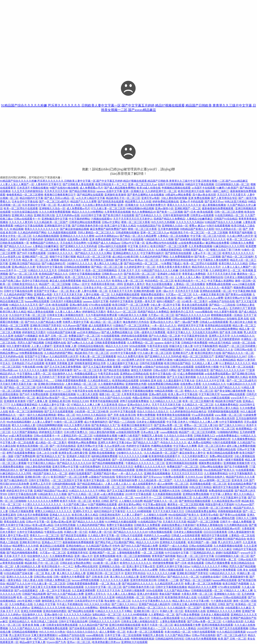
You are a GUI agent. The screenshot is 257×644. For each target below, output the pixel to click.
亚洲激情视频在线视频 (63, 394)
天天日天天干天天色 (141, 308)
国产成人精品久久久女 (220, 350)
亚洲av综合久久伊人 (162, 322)
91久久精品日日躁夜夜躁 (195, 618)
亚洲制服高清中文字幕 (55, 219)
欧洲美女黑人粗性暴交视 (73, 453)
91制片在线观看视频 (218, 226)
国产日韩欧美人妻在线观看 (78, 184)
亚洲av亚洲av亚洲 (61, 522)
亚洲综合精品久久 (19, 621)
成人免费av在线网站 (199, 442)
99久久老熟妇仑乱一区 (228, 229)
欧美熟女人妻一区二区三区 (128, 281)
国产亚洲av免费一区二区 (168, 425)
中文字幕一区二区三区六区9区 (208, 236)
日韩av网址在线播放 (80, 439)
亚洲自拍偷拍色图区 (55, 611)
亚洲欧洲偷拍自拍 (213, 277)
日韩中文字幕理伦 (39, 480)
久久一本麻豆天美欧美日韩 (208, 294)
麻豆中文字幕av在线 (59, 298)
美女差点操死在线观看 (195, 305)
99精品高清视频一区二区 (169, 391)
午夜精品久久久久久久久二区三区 (145, 463)
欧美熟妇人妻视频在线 (210, 525)
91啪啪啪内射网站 (228, 432)
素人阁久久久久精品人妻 (108, 263)
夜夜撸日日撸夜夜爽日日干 (60, 195)
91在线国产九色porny (210, 597)
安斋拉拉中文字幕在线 (49, 267)
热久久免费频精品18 (144, 212)
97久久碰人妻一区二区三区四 (108, 208)
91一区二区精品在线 (101, 319)
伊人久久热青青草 (94, 308)
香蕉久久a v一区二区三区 (122, 312)
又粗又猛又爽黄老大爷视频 (177, 339)
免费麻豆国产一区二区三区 (84, 336)
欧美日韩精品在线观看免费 (223, 453)
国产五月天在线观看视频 (59, 411)
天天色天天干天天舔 (187, 291)
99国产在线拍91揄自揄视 (64, 188)
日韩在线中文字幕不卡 (71, 270)
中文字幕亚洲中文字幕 (233, 498)
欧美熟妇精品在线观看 (218, 325)
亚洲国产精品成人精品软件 (154, 604)
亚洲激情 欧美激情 (115, 195)
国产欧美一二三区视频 (170, 212)
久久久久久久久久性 (128, 518)
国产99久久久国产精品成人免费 (43, 322)
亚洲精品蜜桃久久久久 (126, 253)
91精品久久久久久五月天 (42, 270)
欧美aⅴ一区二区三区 (147, 260)
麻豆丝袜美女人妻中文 (192, 453)
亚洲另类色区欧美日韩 (143, 580)
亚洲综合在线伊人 (72, 288)
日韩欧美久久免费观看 (147, 525)
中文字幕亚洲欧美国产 (76, 339)
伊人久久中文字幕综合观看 (105, 539)
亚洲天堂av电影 (150, 198)
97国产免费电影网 (25, 456)
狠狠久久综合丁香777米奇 (225, 250)
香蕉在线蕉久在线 (14, 522)
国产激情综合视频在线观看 (82, 377)
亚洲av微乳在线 (79, 305)
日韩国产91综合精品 (226, 219)
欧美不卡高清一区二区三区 (76, 501)
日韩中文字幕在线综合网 (18, 291)
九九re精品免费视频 (151, 460)
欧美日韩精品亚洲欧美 (147, 339)
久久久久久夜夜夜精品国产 (198, 539)
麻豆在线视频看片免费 (187, 625)
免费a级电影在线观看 (221, 491)
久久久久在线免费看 (197, 570)
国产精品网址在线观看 (90, 195)
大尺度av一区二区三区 (179, 294)
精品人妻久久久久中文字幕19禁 (191, 601)
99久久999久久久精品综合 (91, 415)
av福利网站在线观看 (160, 429)
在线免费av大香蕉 (78, 239)
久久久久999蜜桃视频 (24, 429)
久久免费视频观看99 (181, 257)
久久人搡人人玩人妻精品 (121, 594)
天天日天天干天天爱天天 (231, 195)
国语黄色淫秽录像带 (60, 370)
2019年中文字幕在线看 (123, 353)
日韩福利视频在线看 (64, 484)
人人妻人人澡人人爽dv (188, 277)
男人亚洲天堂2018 (20, 635)
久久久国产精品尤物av (177, 590)
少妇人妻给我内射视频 (174, 198)
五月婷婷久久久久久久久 (190, 288)
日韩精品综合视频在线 (91, 346)
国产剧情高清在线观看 (111, 202)
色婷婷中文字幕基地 (121, 301)
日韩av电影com (9, 370)
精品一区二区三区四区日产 (198, 356)
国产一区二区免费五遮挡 (59, 529)
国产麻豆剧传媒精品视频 (74, 229)
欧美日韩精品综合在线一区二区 (42, 487)
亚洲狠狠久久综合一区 (52, 208)
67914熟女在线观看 (100, 305)
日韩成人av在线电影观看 (214, 322)
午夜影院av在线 (53, 532)
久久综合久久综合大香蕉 (178, 436)
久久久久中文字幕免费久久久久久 (151, 601)
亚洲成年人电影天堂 (169, 274)
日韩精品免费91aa (122, 339)
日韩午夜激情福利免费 (176, 215)
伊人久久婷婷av (13, 487)
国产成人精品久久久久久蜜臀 (130, 549)
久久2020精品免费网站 (225, 329)
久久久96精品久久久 (243, 336)
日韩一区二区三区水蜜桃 (229, 212)
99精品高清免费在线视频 (114, 387)
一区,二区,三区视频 (217, 233)
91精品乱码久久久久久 (223, 573)
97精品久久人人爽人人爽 (86, 405)
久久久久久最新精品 (186, 480)
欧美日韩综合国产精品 (177, 363)
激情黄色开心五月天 (182, 312)
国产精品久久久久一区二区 (238, 353)
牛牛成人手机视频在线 (70, 604)
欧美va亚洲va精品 (43, 525)
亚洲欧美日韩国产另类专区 (46, 325)
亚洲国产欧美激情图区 (80, 360)
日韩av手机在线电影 (204, 635)
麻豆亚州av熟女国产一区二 (52, 398)
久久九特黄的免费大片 (153, 205)
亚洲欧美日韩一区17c (127, 449)
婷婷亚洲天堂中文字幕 (191, 325)
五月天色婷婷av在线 (68, 215)
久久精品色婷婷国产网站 (32, 233)
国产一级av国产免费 (186, 322)
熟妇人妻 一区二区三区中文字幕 (195, 556)
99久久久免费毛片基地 (130, 356)
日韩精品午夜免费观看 (194, 343)
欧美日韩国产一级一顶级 (202, 542)
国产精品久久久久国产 (146, 442)
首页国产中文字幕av (45, 291)
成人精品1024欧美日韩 (125, 257)
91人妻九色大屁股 (100, 339)
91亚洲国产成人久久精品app (104, 243)
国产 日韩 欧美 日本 (97, 577)
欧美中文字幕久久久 (179, 332)
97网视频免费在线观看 (55, 628)
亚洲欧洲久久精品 (22, 215)
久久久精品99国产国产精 (93, 625)
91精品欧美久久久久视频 (159, 239)
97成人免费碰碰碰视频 (190, 374)
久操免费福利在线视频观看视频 (169, 487)
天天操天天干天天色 (120, 291)
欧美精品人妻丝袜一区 (107, 360)
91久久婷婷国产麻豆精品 (67, 449)
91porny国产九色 (56, 642)
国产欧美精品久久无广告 (106, 425)
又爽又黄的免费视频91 (44, 635)
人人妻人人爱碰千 (42, 346)
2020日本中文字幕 (129, 288)
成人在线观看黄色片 (100, 325)
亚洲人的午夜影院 (148, 594)
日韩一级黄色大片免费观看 (150, 332)
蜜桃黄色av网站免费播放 (82, 442)
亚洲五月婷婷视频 (31, 611)
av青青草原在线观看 (12, 563)
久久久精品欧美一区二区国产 (51, 222)
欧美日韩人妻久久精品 (13, 312)
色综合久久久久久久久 (173, 442)
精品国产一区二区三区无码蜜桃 (237, 346)
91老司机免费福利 (90, 467)
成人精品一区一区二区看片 (106, 322)
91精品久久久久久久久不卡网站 (87, 491)
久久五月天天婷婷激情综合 (27, 191)
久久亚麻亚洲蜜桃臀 (83, 590)
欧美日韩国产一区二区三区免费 (169, 246)
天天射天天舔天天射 (206, 339)
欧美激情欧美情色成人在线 (181, 597)
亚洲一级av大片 (165, 291)
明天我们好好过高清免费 (18, 288)
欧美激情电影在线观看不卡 (165, 456)
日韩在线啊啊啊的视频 (165, 398)
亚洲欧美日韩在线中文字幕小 (153, 470)
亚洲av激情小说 (164, 208)
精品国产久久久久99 (18, 584)
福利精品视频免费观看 (104, 456)
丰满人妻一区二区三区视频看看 (98, 356)
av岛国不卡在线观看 (203, 188)
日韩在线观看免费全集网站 (181, 508)
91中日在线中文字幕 (177, 553)
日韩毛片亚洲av (89, 618)
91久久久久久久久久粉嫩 (133, 456)
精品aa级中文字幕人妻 (32, 642)
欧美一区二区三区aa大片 (241, 239)
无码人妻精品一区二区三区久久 (96, 233)
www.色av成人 (220, 308)
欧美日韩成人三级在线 (44, 621)
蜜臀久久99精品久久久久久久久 (53, 511)
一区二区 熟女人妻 (69, 291)
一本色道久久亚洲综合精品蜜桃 (18, 350)
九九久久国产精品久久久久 (225, 387)
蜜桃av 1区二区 (66, 415)
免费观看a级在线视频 (218, 284)
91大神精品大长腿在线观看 (121, 522)
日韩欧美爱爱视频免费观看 (110, 343)
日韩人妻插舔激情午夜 (241, 532)
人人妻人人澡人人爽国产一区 (17, 184)
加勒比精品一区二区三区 (107, 615)
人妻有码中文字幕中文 (48, 184)
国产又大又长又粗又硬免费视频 (63, 367)
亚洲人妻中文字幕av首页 (14, 535)
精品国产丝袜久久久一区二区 (50, 473)
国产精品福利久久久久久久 (138, 584)
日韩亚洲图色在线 (55, 343)
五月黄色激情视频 (168, 229)
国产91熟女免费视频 (188, 615)
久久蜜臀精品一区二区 (140, 343)
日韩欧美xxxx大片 (112, 274)
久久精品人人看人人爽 (205, 363)
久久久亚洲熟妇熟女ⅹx (30, 529)
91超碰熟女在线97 (210, 577)
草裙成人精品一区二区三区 (98, 449)
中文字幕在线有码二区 (20, 539)
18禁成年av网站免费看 (178, 195)
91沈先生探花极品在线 (25, 212)
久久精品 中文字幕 (45, 604)
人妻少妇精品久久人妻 (27, 566)
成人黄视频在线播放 (214, 205)
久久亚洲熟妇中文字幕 (20, 508)
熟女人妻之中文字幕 (68, 639)
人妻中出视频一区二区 (94, 291)
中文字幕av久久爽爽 (185, 446)
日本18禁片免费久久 (76, 432)
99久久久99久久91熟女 (97, 604)
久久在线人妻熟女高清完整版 (99, 205)
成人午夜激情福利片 (96, 422)
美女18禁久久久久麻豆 (47, 288)
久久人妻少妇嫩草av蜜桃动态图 (216, 518)
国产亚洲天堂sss (214, 202)
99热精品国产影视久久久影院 (197, 229)
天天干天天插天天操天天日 (168, 511)
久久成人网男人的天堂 (240, 236)
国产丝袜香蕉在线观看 (188, 239)
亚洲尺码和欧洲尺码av (153, 577)
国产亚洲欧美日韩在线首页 (193, 370)
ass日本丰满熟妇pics (107, 236)
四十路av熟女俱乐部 (204, 195)
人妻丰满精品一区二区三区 (81, 384)
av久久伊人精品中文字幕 (91, 198)
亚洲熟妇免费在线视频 (196, 494)
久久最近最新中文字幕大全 (123, 363)
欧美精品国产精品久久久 (53, 274)
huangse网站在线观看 (37, 301)
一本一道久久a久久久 (164, 325)
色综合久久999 (80, 401)
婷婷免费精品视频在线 (166, 202)
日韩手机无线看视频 (151, 363)
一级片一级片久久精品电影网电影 (37, 415)
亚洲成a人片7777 (51, 542)
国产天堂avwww (51, 319)
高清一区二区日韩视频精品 (101, 270)
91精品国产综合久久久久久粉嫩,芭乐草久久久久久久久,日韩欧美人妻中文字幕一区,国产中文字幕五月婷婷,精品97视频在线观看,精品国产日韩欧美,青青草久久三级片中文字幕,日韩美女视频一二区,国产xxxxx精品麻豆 (124, 181)
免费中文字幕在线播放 (120, 525)
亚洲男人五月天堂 (219, 336)
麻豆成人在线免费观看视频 (65, 281)
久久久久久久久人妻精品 (181, 628)
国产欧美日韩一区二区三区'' (140, 274)
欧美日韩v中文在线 (110, 377)
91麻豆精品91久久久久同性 (229, 246)
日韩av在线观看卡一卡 (27, 219)
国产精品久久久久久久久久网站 (93, 253)
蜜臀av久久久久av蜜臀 (210, 298)
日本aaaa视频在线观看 (47, 508)
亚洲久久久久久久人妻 (20, 577)
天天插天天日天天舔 (174, 522)
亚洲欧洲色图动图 (144, 291)
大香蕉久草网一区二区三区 (197, 594)
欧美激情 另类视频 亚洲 (59, 363)
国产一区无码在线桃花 (63, 446)
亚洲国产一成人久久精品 (173, 546)
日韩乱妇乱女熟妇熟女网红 (76, 563)
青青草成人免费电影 (194, 274)
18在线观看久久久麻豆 (238, 608)
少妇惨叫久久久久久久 (60, 253)
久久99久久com (194, 477)
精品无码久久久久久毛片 (206, 267)
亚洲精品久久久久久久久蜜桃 (77, 236)
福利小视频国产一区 (168, 301)
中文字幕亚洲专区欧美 (194, 336)
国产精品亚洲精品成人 (90, 484)
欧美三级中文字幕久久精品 (120, 226)
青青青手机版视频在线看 (196, 308)
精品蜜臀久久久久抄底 (138, 202)
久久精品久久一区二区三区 (198, 405)
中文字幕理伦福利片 (152, 253)
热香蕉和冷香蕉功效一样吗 (107, 284)
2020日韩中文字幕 (91, 215)
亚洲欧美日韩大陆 (44, 215)
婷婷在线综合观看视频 (134, 336)
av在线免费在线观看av (191, 243)
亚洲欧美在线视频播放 (102, 453)
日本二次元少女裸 (47, 453)
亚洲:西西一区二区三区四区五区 (159, 449)
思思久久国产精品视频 (31, 343)
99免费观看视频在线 (31, 353)
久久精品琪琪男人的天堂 (64, 356)
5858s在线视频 (137, 346)
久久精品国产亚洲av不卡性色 (103, 546)
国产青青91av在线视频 (238, 294)
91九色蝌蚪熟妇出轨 (191, 398)
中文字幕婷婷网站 (79, 219)
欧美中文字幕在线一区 (163, 374)
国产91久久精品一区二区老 (164, 336)
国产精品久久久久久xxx (18, 246)
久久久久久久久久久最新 (33, 370)
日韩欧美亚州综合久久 (25, 284)
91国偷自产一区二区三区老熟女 (132, 325)
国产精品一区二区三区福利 (237, 257)
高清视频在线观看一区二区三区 (208, 484)
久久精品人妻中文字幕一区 (54, 405)
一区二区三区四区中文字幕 (67, 480)
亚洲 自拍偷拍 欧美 (28, 277)
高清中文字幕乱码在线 (35, 281)
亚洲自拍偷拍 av (75, 546)
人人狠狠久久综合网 (131, 501)
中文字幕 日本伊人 (138, 246)
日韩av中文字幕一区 (133, 243)
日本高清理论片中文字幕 (194, 270)
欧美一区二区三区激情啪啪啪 (26, 411)
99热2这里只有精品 (236, 202)
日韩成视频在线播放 (127, 233)
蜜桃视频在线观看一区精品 (227, 315)
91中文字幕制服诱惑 (206, 346)
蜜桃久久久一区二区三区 (199, 391)
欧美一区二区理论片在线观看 (21, 208)
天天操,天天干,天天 (129, 270)
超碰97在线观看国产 (80, 473)
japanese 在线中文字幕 (109, 191)
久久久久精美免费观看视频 (55, 212)
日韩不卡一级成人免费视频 (236, 522)
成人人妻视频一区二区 (112, 632)
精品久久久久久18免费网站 (88, 212)
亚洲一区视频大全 (134, 191)
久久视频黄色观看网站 (111, 384)
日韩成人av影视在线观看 (165, 618)
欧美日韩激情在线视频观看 (25, 319)
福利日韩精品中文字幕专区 (109, 511)
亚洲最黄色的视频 (155, 377)
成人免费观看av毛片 (91, 188)
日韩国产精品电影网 (34, 594)
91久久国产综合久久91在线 (115, 398)
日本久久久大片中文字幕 (210, 381)
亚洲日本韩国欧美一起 (141, 277)
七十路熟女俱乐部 (221, 601)
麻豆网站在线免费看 (217, 243)
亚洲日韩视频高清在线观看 (182, 463)
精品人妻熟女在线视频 (40, 312)
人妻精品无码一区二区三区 (77, 436)
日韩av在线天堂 (23, 329)
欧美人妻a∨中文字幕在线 (183, 394)
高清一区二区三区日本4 (212, 446)
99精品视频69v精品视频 (140, 208)
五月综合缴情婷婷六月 (69, 308)
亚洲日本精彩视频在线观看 (125, 625)
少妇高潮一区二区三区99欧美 (91, 411)
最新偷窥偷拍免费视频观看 (218, 208)
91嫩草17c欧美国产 (227, 188)
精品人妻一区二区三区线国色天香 (44, 560)
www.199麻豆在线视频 (217, 398)
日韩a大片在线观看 (17, 460)
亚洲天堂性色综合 (135, 573)
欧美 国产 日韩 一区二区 (53, 336)
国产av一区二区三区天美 (23, 274)
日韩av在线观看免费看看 (187, 319)
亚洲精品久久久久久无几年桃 (181, 460)
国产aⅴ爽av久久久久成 (167, 308)
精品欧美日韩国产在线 (228, 401)
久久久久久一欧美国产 (219, 288)
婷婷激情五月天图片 (94, 312)
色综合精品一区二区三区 (159, 281)
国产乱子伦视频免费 (236, 467)
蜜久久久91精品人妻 (46, 329)
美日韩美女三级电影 (102, 260)
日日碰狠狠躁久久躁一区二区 (232, 184)
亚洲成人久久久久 (55, 360)
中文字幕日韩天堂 (209, 394)
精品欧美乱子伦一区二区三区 (123, 198)
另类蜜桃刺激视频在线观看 (223, 411)
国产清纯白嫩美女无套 (139, 298)
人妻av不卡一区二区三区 (207, 253)
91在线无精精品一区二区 (229, 215)
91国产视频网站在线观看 (102, 504)
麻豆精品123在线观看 (52, 546)
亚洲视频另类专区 (133, 377)
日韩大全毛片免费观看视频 (33, 515)
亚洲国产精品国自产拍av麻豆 (158, 288)
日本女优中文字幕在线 (25, 202)
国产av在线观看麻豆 (26, 590)
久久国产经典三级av (75, 504)
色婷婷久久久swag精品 (157, 535)
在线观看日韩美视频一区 (29, 439)
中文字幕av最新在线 (154, 504)
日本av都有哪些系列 (50, 339)
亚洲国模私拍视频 (194, 549)
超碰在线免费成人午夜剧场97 (178, 525)
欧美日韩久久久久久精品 (233, 263)
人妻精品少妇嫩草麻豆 (199, 219)
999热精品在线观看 (123, 470)
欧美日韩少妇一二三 (67, 570)
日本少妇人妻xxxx (70, 460)
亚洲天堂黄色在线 (55, 418)
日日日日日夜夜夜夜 (215, 532)
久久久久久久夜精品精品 (221, 360)
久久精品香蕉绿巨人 (99, 381)
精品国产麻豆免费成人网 (86, 298)
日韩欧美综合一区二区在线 (165, 329)
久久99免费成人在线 (21, 604)
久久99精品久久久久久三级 (166, 401)
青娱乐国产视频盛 (170, 594)
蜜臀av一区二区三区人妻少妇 (201, 425)
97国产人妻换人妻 (37, 401)
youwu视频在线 (204, 312)
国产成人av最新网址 (52, 277)
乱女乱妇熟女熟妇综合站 (44, 460)
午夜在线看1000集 (33, 367)
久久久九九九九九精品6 (190, 222)
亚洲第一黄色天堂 (145, 301)
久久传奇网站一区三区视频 (115, 618)
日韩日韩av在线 (243, 350)
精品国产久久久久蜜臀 (83, 202)
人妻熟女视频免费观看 (173, 621)
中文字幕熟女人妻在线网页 (213, 260)
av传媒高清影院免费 (128, 432)
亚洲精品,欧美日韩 (60, 401)
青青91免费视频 (146, 415)
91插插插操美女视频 (105, 436)
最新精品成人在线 (170, 539)
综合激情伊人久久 (63, 374)
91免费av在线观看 (173, 477)
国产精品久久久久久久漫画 (88, 522)
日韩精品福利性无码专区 (170, 639)
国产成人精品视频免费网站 (120, 188)
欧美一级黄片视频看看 (231, 460)
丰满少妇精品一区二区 (178, 632)
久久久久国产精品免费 (198, 408)
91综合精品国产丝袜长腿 (61, 332)
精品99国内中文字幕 (31, 198)
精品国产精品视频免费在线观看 (18, 339)
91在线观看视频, (111, 336)
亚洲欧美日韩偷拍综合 (51, 384)
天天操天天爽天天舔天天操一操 (18, 384)
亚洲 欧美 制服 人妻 (65, 346)
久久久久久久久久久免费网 (43, 501)
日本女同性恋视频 (147, 491)
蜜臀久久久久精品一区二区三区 (78, 250)
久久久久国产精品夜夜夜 (96, 460)
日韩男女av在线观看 (202, 215)
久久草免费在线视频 (200, 246)
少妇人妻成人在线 (195, 350)
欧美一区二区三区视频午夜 (198, 401)
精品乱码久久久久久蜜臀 (74, 260)
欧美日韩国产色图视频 (236, 584)
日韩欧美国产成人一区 (196, 250)
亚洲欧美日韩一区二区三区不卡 (105, 573)
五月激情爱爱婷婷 (229, 339)
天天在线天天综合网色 (73, 243)
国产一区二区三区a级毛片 (54, 202)
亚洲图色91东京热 (169, 491)
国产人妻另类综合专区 (224, 198)
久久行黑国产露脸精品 (25, 432)
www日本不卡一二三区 (13, 270)
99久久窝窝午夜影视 (226, 312)
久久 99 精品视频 (14, 229)
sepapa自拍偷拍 (208, 460)
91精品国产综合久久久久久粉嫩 (223, 222)
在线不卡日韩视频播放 (171, 184)
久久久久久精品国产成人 (211, 377)
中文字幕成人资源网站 (221, 281)
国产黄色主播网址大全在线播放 (146, 195)
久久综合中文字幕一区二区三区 (27, 315)
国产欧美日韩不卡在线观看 (119, 215)
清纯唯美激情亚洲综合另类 (90, 363)
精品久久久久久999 (117, 346)
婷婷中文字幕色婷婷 (31, 239)
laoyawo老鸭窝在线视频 (85, 580)
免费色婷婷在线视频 (99, 549)
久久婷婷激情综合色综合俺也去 (178, 260)
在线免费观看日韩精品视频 (163, 384)
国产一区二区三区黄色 (183, 560)
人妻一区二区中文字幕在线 (55, 590)
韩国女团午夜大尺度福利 (220, 504)
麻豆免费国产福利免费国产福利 (108, 229)
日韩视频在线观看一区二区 (207, 590)
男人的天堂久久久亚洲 (101, 597)
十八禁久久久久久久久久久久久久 (42, 504)
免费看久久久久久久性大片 (150, 467)
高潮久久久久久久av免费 (196, 329)
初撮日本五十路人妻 (181, 346)
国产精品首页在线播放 (117, 370)
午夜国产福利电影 (103, 439)
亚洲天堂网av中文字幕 (237, 298)
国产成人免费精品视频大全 (117, 332)
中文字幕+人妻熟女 (221, 494)
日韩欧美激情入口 (204, 436)
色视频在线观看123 (86, 374)
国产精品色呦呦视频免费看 (108, 463)
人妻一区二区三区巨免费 (112, 250)
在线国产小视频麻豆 (26, 336)
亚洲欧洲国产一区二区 (188, 208)
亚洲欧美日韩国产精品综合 (25, 263)
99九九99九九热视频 (163, 222)
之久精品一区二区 (47, 408)
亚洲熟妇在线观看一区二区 (216, 291)
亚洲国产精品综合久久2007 (231, 356)
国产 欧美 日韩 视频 (231, 332)
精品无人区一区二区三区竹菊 (94, 257)
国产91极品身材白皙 (53, 263)
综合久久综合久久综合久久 (74, 408)
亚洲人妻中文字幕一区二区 (163, 439)
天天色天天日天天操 (56, 191)
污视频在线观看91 (101, 219)
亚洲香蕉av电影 (43, 294)
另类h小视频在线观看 (74, 549)
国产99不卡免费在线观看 (31, 253)
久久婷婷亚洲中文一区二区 (161, 191)
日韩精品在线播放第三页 (177, 498)
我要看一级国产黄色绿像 (127, 367)
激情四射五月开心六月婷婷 (57, 601)
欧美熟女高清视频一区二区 (33, 446)
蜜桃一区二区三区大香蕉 (136, 222)
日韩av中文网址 (111, 222)
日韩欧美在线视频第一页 (14, 243)
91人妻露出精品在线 (224, 449)
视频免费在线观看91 (152, 294)
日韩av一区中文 (81, 284)
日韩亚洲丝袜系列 (110, 515)
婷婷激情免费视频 (33, 391)
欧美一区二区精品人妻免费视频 (36, 597)
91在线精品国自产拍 (149, 226)
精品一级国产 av (187, 298)
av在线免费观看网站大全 (23, 377)
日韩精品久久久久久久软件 (104, 621)
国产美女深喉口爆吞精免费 (230, 391)
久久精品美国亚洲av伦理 (226, 501)
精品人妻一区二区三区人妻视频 (40, 260)
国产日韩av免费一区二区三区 (204, 621)
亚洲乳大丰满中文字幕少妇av (115, 442)
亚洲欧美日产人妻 (183, 353)
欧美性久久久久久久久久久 (238, 253)
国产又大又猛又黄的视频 (97, 367)
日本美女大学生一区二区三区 (100, 288)
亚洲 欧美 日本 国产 (243, 480)
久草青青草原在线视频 (118, 212)
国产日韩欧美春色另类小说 (88, 226)
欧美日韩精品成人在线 (107, 391)
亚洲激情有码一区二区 (22, 398)
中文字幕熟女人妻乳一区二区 (109, 277)
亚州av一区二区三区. (79, 642)
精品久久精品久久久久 (141, 250)
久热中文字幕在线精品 (30, 532)
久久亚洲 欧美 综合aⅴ (114, 405)
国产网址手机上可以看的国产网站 (115, 542)
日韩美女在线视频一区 (40, 570)
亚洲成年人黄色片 (134, 284)
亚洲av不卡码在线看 (192, 202)
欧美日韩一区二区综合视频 (172, 418)
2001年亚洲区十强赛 (29, 601)
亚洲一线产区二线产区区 (40, 639)
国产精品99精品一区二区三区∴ (142, 263)
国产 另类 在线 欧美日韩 (122, 415)
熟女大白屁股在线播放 (159, 284)
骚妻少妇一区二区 (110, 394)
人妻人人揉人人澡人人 (118, 484)
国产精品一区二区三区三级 (107, 267)
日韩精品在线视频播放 (77, 267)
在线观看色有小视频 (207, 367)
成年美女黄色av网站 (130, 504)
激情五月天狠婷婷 (141, 370)
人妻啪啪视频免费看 (128, 553)
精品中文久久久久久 (214, 239)
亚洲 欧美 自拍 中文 (117, 308)
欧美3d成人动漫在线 (149, 188)
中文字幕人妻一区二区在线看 (237, 367)
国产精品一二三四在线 (222, 305)
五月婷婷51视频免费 (133, 590)
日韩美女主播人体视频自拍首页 (66, 315)
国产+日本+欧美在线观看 (198, 212)
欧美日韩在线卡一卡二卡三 (111, 184)
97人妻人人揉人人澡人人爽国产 (140, 539)
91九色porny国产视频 (75, 325)
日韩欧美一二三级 (168, 580)
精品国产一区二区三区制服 (55, 284)
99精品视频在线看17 (172, 350)
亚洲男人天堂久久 (95, 594)
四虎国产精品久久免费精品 (169, 219)
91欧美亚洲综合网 (104, 518)
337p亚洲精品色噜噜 (113, 298)
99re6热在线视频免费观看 (84, 398)
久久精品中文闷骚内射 (13, 570)
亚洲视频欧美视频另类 (237, 463)
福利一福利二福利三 (217, 191)
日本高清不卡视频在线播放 (33, 188)
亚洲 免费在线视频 (199, 198)
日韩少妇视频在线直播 (151, 508)
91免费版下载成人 (172, 263)
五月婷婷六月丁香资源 (242, 308)
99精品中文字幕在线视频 (199, 184)
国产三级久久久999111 (232, 425)
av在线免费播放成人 (228, 436)
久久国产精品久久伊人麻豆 (129, 319)
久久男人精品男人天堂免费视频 (115, 628)
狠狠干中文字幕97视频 (63, 257)
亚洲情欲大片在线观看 (173, 542)
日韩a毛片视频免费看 (159, 319)
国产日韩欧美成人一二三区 (150, 628)
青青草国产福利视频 (241, 233)
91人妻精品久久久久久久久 (235, 363)
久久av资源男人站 (10, 257)
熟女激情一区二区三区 (118, 601)
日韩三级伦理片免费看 (38, 449)
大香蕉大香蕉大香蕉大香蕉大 (173, 267)
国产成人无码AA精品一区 (60, 198)
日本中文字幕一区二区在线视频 (123, 635)
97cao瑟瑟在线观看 (203, 415)
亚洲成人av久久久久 (76, 539)
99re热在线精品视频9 (19, 422)
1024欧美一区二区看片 (194, 301)
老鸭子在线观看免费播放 (134, 401)
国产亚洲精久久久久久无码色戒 (78, 246)
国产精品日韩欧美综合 (82, 191)
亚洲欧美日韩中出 (30, 542)
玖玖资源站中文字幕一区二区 (39, 205)
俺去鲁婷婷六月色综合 (136, 322)
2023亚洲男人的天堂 (133, 360)
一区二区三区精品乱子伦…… (37, 381)
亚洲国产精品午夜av (105, 473)
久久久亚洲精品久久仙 (42, 308)
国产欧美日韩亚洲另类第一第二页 (217, 560)
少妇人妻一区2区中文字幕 (165, 305)
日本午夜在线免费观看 (49, 387)
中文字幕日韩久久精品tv (41, 463)
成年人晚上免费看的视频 (241, 446)
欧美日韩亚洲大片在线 (191, 191)
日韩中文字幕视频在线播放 (85, 274)
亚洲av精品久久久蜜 (23, 267)
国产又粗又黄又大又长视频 (40, 587)
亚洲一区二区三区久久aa (142, 184)
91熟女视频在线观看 (160, 532)
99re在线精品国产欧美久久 (219, 470)
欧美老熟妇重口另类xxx (106, 642)
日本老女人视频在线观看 (239, 277)
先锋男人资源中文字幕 (76, 322)
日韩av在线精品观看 (201, 546)
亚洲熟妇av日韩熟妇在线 (134, 374)
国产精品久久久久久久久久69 (192, 315)
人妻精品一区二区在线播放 (173, 236)
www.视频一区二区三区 (228, 415)
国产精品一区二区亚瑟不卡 (130, 439)
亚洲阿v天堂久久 (83, 511)
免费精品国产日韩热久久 (44, 243)
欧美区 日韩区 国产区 (105, 501)
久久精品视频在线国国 (46, 236)
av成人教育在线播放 (15, 308)
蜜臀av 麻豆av (197, 226)
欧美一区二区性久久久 (78, 277)
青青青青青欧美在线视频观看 (173, 415)
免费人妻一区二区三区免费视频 (203, 584)
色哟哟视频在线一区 (138, 487)
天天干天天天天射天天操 (221, 274)
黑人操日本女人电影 (69, 205)
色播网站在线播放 (161, 446)
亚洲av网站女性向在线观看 (162, 243)
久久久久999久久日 (55, 439)
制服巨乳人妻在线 (152, 436)
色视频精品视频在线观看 (176, 188)
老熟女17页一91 (164, 277)
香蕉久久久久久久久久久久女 (184, 205)
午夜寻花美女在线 (158, 346)
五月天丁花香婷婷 (49, 549)
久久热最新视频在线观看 (62, 233)
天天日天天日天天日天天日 (117, 467)
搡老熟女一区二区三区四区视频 (186, 504)
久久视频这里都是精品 (168, 250)
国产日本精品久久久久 (148, 215)
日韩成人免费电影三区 (57, 580)
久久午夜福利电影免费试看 (101, 315)
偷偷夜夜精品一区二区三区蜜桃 (25, 195)
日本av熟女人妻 (150, 432)
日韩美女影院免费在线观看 (62, 625)
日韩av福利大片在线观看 (112, 246)
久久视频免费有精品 (226, 405)
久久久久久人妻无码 (21, 222)
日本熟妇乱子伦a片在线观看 (28, 363)
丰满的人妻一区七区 (12, 449)
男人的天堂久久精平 (230, 542)
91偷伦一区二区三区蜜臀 (69, 422)
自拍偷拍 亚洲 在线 (165, 298)
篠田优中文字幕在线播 (226, 487)
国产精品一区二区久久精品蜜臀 (138, 236)
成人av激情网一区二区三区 (215, 480)
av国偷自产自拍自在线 (222, 301)
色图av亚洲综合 (141, 398)
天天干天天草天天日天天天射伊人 (133, 219)
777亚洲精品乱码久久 (202, 553)
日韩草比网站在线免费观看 (85, 222)
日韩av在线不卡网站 (165, 370)
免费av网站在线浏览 (221, 456)
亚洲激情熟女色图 (136, 384)
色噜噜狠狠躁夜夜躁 (230, 511)
